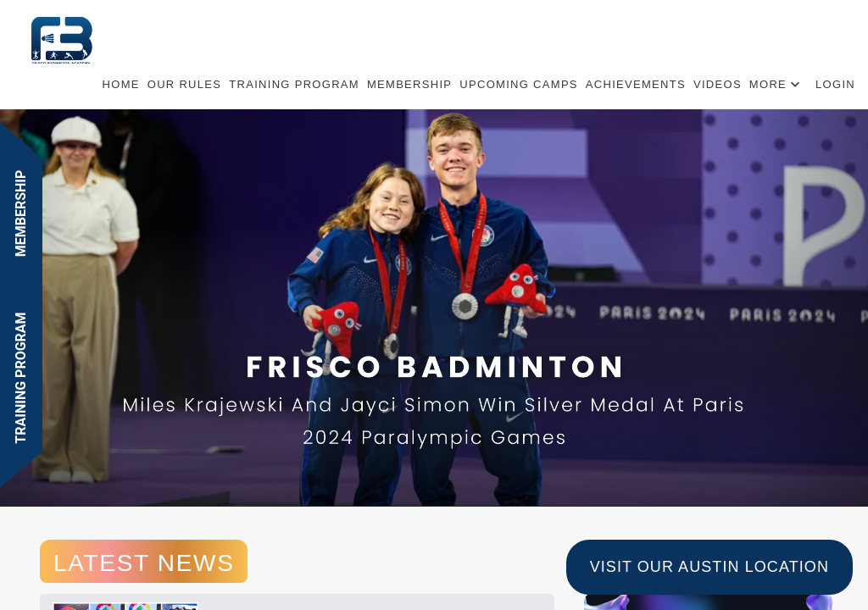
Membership (409, 84)
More (768, 84)
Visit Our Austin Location (709, 567)
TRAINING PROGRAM (294, 84)
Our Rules (185, 84)
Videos (718, 84)
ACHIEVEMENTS (636, 84)
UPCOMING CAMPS (519, 84)
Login (835, 84)
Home (121, 84)
